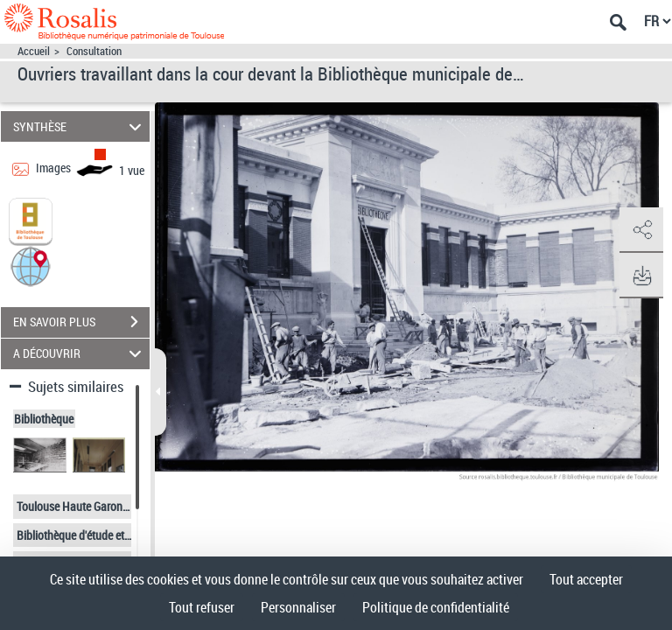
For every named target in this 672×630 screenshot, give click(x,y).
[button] (31, 265)
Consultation (94, 51)
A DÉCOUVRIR (80, 354)
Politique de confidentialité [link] (436, 607)
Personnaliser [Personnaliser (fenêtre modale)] (298, 607)
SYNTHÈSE (80, 126)
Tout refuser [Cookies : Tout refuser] (202, 607)
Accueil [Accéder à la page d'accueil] (34, 51)
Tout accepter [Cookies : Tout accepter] (586, 579)
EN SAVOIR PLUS (81, 322)
